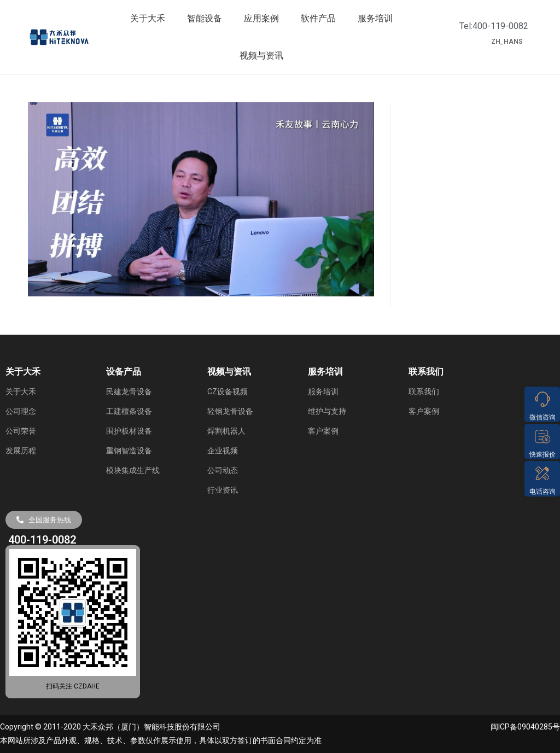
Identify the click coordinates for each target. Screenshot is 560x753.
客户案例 (323, 431)
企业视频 (223, 451)
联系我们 (424, 392)
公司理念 (21, 411)
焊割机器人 (226, 431)
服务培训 (375, 18)
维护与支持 (327, 411)
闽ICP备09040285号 (525, 727)
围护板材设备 (129, 431)
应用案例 (261, 18)
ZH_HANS (507, 42)
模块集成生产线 (133, 470)
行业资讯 (223, 490)
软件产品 (318, 18)
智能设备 (205, 18)
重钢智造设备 (129, 451)
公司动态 (223, 470)
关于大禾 (148, 18)
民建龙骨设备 (129, 392)
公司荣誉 (21, 431)
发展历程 (21, 451)
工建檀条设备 (129, 411)
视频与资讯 (261, 56)
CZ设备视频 (227, 392)
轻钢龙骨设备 (230, 411)
